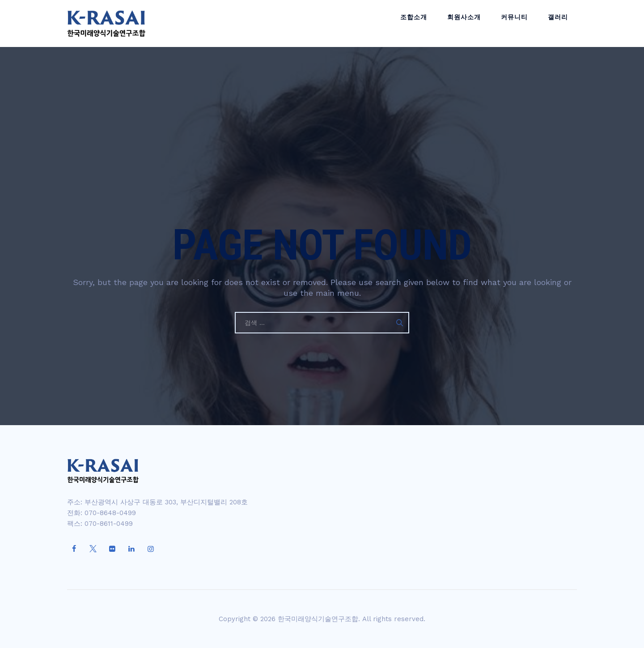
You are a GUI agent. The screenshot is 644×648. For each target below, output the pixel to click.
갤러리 (560, 23)
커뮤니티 (521, 23)
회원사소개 (475, 23)
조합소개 (429, 23)
